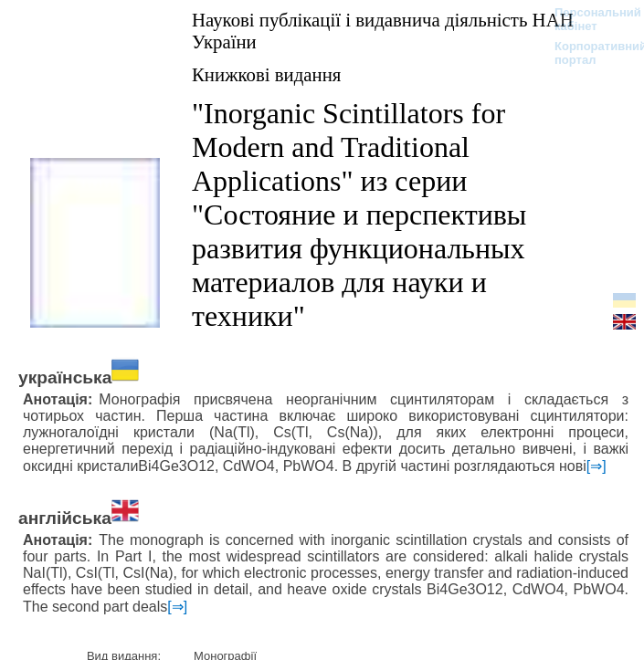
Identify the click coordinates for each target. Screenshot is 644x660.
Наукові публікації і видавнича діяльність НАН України (383, 31)
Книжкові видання (266, 74)
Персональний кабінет (589, 19)
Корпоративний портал (589, 53)
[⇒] (596, 466)
